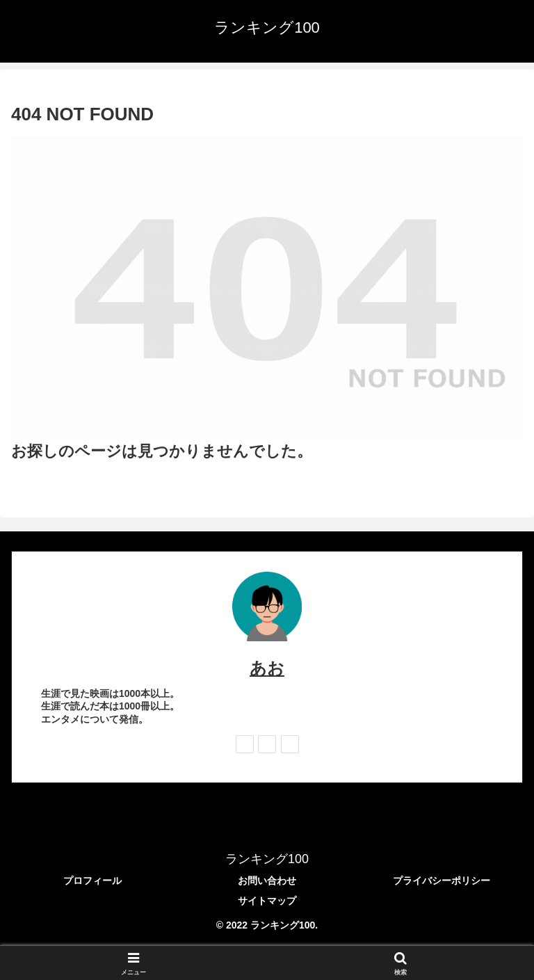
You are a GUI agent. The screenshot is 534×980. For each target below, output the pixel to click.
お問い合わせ (267, 881)
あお (267, 668)
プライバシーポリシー (442, 881)
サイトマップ (267, 901)
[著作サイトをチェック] (245, 744)
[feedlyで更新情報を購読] (267, 744)
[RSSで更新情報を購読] (290, 744)
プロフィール (92, 881)
